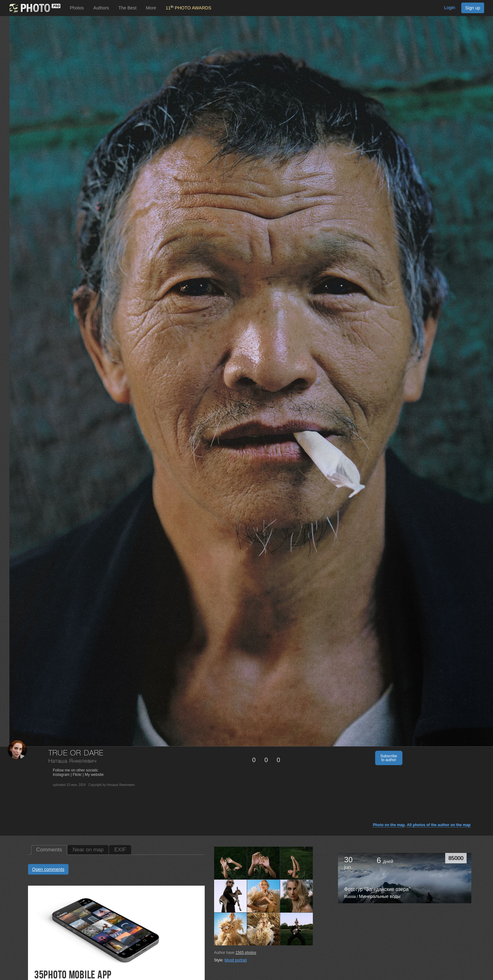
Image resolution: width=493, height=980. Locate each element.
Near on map (88, 850)
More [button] (151, 8)
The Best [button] (127, 8)
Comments (49, 850)
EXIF (120, 850)
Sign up (473, 8)
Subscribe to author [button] (389, 758)
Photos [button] (77, 8)
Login (449, 8)
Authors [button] (101, 8)
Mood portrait (236, 960)
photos (246, 953)
